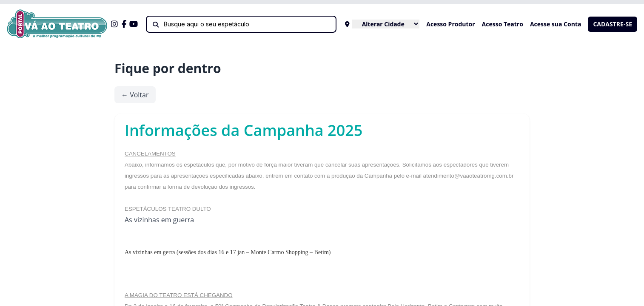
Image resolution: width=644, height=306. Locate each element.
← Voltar (135, 95)
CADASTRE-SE (613, 24)
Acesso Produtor (450, 24)
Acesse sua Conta (556, 24)
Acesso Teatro (503, 24)
